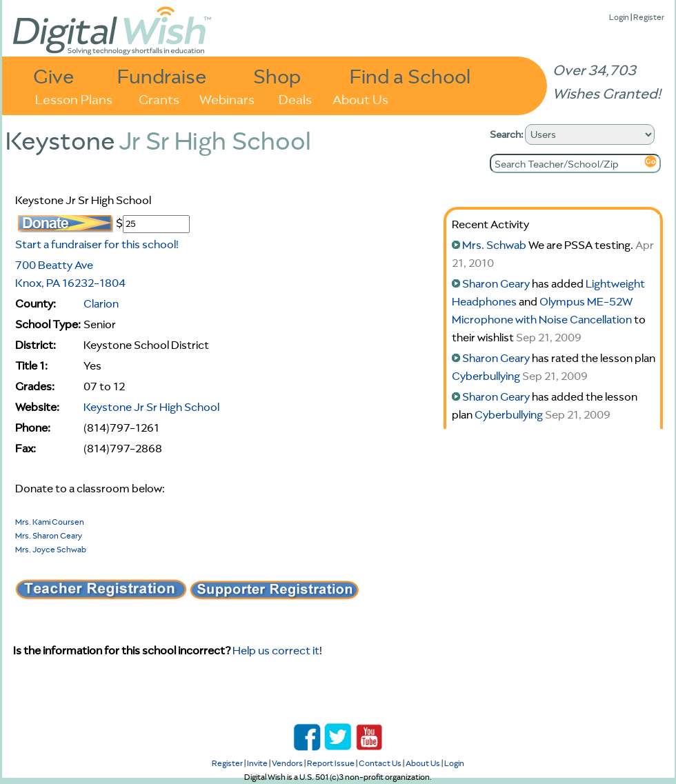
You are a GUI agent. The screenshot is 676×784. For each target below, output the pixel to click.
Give (54, 76)
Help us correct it (276, 650)
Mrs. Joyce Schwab (51, 549)
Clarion (101, 303)
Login (619, 17)
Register (649, 17)
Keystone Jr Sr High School (151, 407)
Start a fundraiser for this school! (97, 244)
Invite (257, 763)
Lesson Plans (74, 98)
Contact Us (380, 763)
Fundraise (162, 76)
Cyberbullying (486, 376)
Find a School (410, 76)
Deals (295, 98)
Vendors (287, 763)
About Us (360, 98)
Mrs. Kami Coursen (50, 522)
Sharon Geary (496, 283)
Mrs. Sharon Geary (49, 535)
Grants (159, 98)
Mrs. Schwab (494, 245)
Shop (277, 76)
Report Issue (331, 763)
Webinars (227, 98)
